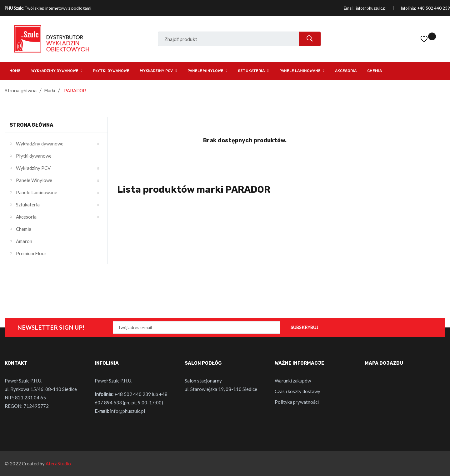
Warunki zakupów (293, 381)
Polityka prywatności (297, 402)
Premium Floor (31, 253)
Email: (349, 8)
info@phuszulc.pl (371, 8)
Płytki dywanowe (34, 156)
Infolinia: (408, 8)
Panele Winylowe (34, 180)
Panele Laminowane (37, 192)
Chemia (24, 229)
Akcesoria (26, 217)
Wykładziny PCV (33, 168)
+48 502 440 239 (434, 8)
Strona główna (31, 125)
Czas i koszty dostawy (297, 391)
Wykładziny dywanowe (40, 144)
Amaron (24, 241)
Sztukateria (28, 205)
